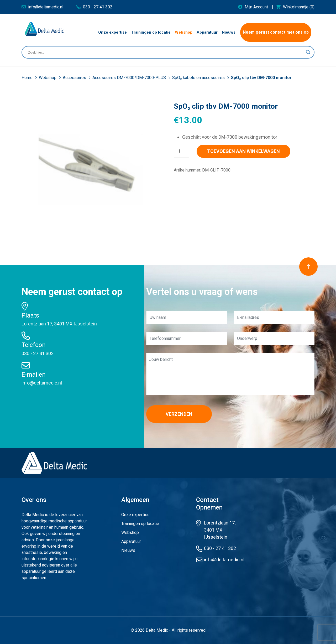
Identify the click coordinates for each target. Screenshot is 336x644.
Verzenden (179, 414)
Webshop (48, 78)
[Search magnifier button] (308, 52)
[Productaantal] (181, 151)
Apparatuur (131, 541)
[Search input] (166, 52)
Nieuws (128, 550)
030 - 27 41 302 (38, 353)
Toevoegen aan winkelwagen (243, 151)
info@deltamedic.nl (42, 383)
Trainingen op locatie (140, 524)
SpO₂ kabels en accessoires (199, 78)
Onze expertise (135, 515)
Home (28, 78)
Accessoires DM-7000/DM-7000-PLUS (130, 78)
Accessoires (75, 78)
